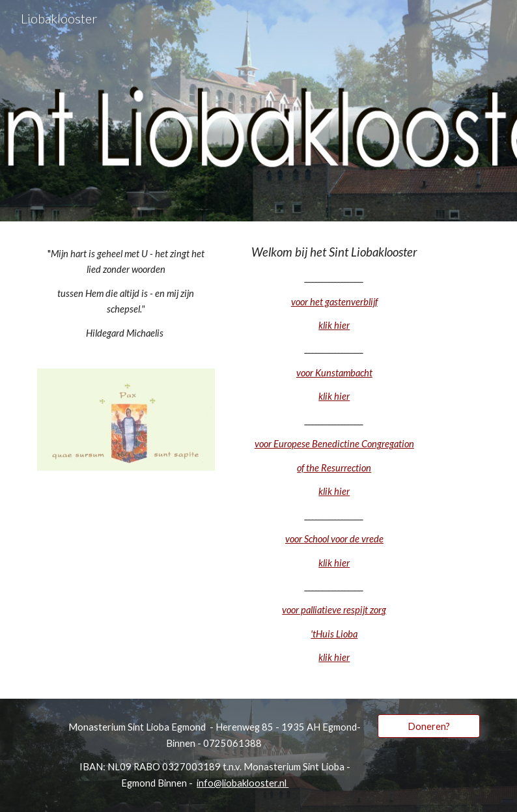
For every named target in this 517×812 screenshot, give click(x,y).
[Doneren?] (429, 726)
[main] (126, 294)
